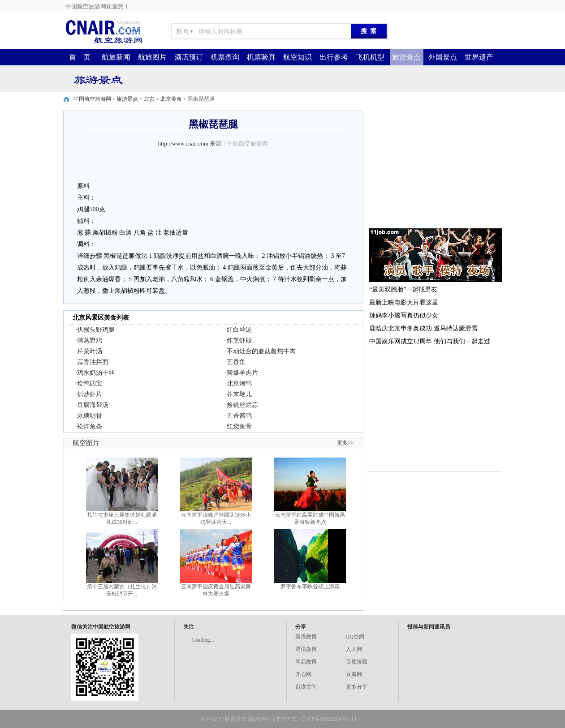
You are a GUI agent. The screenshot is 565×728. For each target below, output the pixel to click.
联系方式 (236, 719)
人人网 (354, 649)
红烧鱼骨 (239, 426)
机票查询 (225, 57)
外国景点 (443, 57)
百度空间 (306, 687)
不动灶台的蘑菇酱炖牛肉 (261, 351)
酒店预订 (189, 57)
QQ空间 (355, 637)
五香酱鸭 (239, 416)
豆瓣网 (354, 674)
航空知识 (298, 57)
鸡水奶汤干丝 (96, 373)
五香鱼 (236, 362)
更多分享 (357, 687)
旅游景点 (406, 57)
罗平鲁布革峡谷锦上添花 (310, 587)
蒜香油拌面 (93, 362)
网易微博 (306, 662)
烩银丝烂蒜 (242, 405)
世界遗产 (479, 57)
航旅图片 (152, 57)
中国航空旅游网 (92, 99)
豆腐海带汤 (93, 405)
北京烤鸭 (239, 383)
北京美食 (171, 99)
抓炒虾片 (90, 394)
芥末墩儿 (239, 394)
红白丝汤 (239, 330)
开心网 (303, 674)
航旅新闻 (116, 57)
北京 (149, 99)
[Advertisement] (435, 167)
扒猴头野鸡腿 (96, 330)
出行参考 (334, 57)
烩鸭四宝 (90, 383)
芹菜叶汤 (90, 351)
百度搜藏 (357, 662)
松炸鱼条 (90, 426)
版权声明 (261, 719)
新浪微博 (306, 637)
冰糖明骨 (90, 416)
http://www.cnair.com (183, 143)
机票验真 (261, 57)
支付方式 (286, 719)
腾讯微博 (306, 649)
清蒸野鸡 (90, 340)
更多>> (345, 443)
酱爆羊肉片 (242, 373)
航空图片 (86, 443)
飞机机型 (370, 57)
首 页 (80, 57)
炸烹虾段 (239, 340)
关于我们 (211, 719)
